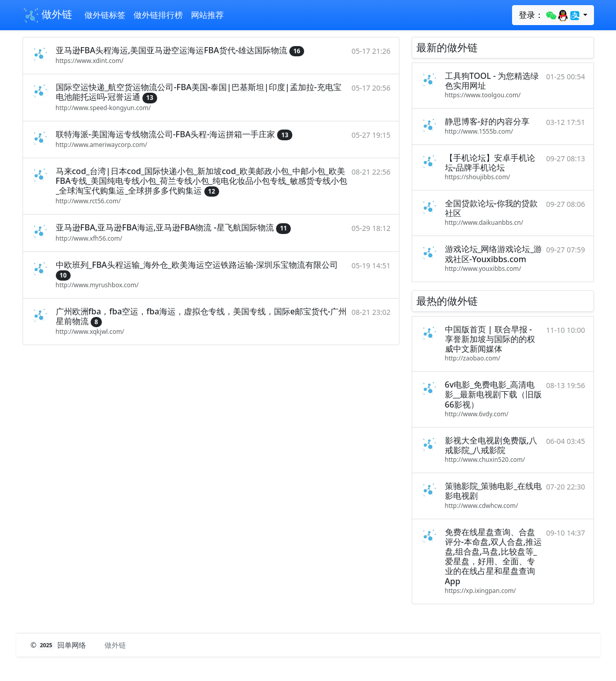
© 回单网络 (60, 645)
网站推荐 (207, 15)
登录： (550, 15)
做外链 (47, 15)
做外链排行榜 (158, 15)
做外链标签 (105, 15)
